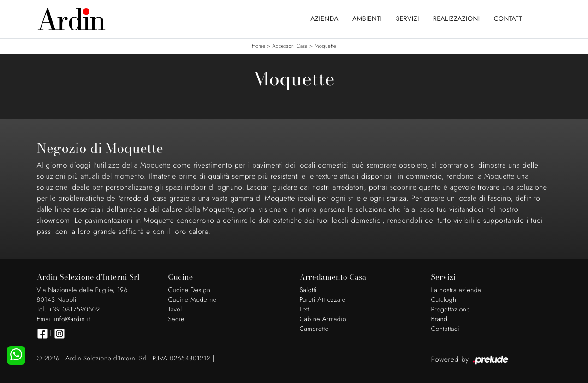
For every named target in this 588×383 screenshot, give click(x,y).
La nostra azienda (456, 290)
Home (258, 46)
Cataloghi (445, 300)
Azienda (324, 19)
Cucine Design (190, 290)
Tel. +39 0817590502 (68, 310)
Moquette (325, 46)
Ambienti (367, 19)
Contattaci (445, 329)
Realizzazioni (457, 19)
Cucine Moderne (193, 300)
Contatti (509, 19)
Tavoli (176, 310)
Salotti (308, 290)
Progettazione (451, 310)
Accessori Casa (290, 46)
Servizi (407, 19)
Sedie (176, 319)
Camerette (314, 329)
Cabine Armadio (323, 319)
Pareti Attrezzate (323, 300)
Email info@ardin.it (64, 319)
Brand (440, 319)
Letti (306, 310)
